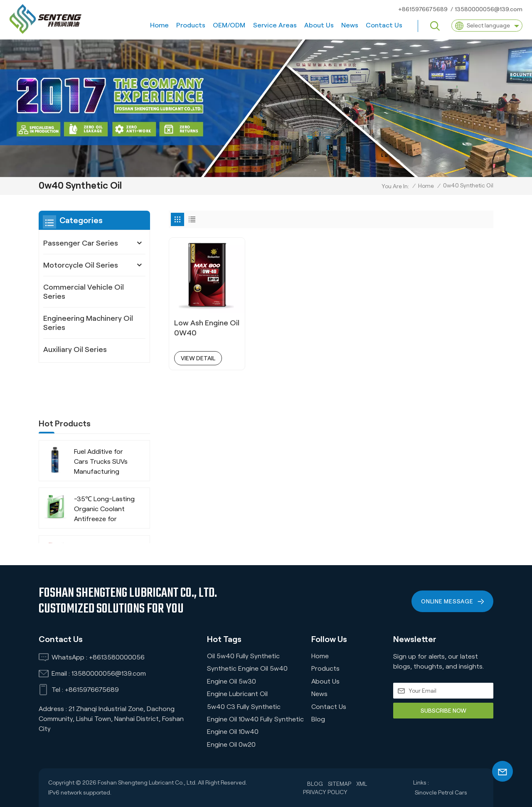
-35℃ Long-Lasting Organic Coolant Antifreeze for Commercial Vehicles (105, 471)
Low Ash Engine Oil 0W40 (207, 328)
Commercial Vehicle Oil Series (84, 292)
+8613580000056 (117, 657)
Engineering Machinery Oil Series (88, 323)
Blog (318, 719)
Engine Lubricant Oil (237, 694)
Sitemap (340, 784)
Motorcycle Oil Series (81, 265)
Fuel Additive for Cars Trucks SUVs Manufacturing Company (101, 424)
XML (362, 784)
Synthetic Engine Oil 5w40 (247, 668)
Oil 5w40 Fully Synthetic (243, 656)
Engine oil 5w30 (232, 681)
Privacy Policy (325, 792)
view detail (198, 358)
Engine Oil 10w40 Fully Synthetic (255, 719)
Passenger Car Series (81, 243)
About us (319, 25)
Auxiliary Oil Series (75, 349)
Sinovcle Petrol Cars (441, 792)
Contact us (384, 25)
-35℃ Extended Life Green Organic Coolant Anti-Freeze (105, 518)
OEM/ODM (229, 25)
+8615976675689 (423, 9)
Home (159, 25)
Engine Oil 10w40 (233, 732)
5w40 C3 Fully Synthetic (244, 707)
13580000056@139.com (489, 9)
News (350, 25)
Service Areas (275, 25)
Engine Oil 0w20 (231, 744)
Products (191, 25)
